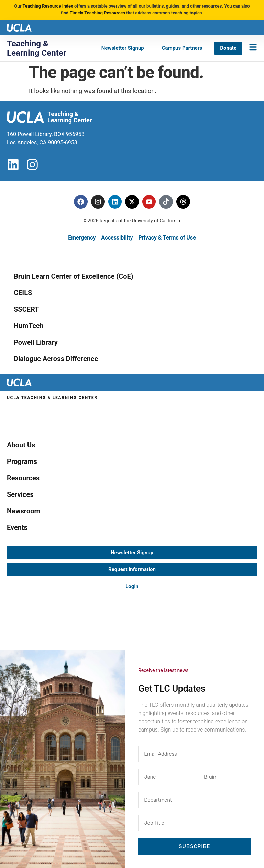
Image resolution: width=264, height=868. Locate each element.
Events (17, 527)
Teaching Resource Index (48, 6)
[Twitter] (132, 202)
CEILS (23, 293)
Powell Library (36, 342)
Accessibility (117, 238)
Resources (23, 478)
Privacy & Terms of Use (167, 238)
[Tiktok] (166, 202)
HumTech (29, 326)
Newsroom (24, 511)
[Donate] (228, 48)
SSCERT (26, 309)
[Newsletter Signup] (123, 48)
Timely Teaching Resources (97, 13)
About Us (21, 445)
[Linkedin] (115, 202)
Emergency (82, 238)
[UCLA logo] (19, 27)
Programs (22, 461)
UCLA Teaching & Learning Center (52, 398)
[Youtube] (149, 202)
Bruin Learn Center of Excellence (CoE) (74, 276)
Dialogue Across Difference (56, 359)
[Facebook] (80, 202)
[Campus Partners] (182, 48)
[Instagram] (98, 202)
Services (20, 494)
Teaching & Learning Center (37, 48)
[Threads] (184, 202)
